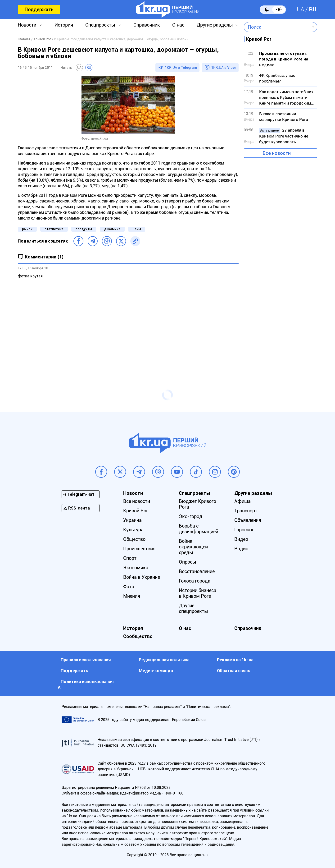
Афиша (242, 501)
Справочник (147, 25)
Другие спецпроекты (193, 608)
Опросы (188, 562)
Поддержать (39, 9)
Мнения (132, 596)
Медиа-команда (156, 671)
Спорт (130, 558)
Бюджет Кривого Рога (197, 504)
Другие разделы (215, 25)
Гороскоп (244, 530)
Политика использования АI (86, 684)
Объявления (248, 520)
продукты (84, 229)
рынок (27, 229)
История (64, 25)
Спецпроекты (100, 25)
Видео (241, 539)
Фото (129, 587)
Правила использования (86, 660)
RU (313, 9)
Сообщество (138, 636)
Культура (133, 530)
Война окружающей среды (193, 547)
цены (137, 229)
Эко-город (191, 516)
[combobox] (277, 27)
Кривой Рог (136, 511)
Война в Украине (142, 577)
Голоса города (195, 581)
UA (301, 9)
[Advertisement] (128, 333)
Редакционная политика (164, 660)
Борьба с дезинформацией (199, 529)
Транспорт (246, 511)
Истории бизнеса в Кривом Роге (198, 593)
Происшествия (139, 549)
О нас (178, 25)
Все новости (277, 153)
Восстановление (197, 571)
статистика (54, 229)
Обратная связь (234, 671)
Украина (132, 520)
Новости (27, 25)
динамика (112, 229)
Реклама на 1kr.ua (235, 660)
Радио (241, 549)
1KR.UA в (181, 68)
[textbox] (277, 27)
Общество (134, 539)
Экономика (136, 568)
